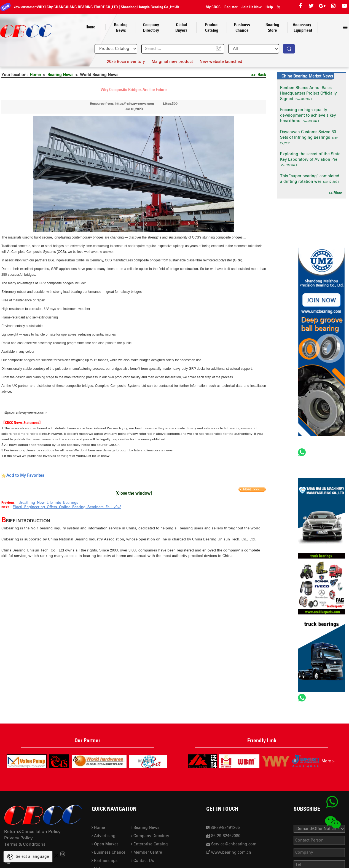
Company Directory (150, 836)
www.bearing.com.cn (231, 853)
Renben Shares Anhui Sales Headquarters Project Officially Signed (308, 93)
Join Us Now (252, 7)
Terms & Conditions (25, 844)
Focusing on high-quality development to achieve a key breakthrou (308, 116)
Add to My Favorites (25, 476)
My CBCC (213, 7)
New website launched (221, 62)
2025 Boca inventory (126, 62)
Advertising (104, 836)
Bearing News (60, 75)
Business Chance (108, 853)
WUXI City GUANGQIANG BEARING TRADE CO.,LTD (74, 7)
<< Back (258, 75)
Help (269, 7)
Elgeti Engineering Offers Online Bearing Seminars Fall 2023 (67, 507)
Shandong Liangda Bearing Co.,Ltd (144, 7)
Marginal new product (172, 62)
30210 (176, 7)
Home (35, 75)
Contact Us (142, 861)
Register (231, 7)
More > (328, 761)
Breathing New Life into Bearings (48, 503)
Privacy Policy (18, 838)
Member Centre (147, 853)
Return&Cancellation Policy (32, 832)
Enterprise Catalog (149, 844)
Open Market (105, 844)
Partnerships (104, 861)
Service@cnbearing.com (234, 844)
